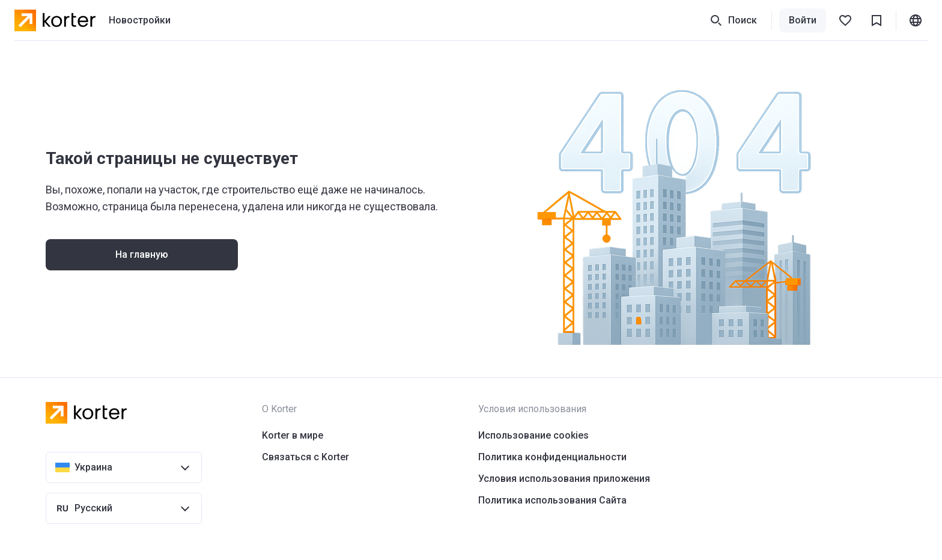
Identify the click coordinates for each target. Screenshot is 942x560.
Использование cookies (533, 435)
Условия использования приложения (564, 479)
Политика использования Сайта (552, 500)
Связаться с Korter (305, 457)
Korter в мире (293, 435)
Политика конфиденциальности (552, 457)
